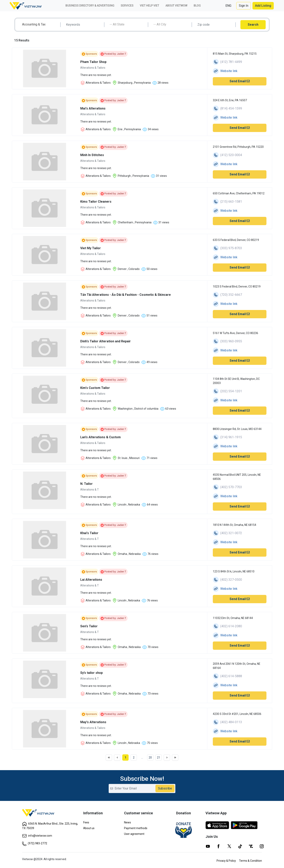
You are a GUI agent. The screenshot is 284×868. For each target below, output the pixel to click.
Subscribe (165, 788)
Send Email (240, 81)
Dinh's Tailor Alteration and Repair (106, 341)
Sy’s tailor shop (92, 673)
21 (159, 758)
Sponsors (89, 54)
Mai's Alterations (93, 108)
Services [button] (127, 6)
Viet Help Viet (149, 6)
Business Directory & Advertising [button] (90, 6)
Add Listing (263, 6)
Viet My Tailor (91, 248)
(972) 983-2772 (35, 843)
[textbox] (128, 24)
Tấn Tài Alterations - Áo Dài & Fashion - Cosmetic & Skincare (126, 295)
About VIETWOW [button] (176, 6)
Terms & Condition (250, 861)
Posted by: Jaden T (113, 54)
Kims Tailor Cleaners (96, 202)
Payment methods (136, 828)
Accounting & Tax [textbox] (34, 24)
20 (150, 758)
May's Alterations (93, 722)
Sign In (244, 6)
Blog (197, 6)
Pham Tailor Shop (93, 62)
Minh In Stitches (92, 155)
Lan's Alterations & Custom (100, 437)
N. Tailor (86, 484)
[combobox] (40, 25)
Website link (229, 71)
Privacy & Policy (226, 861)
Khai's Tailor (89, 533)
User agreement (134, 834)
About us (89, 828)
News (128, 822)
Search (253, 25)
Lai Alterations (91, 580)
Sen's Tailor (89, 626)
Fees (86, 822)
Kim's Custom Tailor (95, 388)
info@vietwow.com (37, 836)
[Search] (84, 25)
